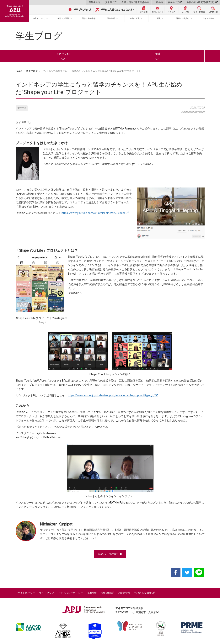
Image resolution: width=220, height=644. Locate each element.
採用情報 (92, 593)
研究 (159, 18)
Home (19, 71)
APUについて (39, 18)
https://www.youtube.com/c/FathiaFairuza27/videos (94, 213)
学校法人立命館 (144, 593)
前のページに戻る (110, 554)
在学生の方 (175, 2)
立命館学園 (124, 593)
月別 (157, 54)
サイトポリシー (26, 593)
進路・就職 (135, 18)
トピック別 (63, 54)
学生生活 (111, 18)
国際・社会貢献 (183, 18)
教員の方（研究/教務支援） (202, 2)
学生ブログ (32, 71)
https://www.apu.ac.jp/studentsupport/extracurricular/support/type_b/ (111, 395)
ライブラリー (208, 18)
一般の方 (158, 2)
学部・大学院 (63, 18)
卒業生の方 (94, 2)
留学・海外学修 (89, 18)
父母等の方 (111, 2)
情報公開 (107, 593)
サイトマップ (46, 593)
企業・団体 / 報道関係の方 (135, 2)
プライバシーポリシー (70, 593)
